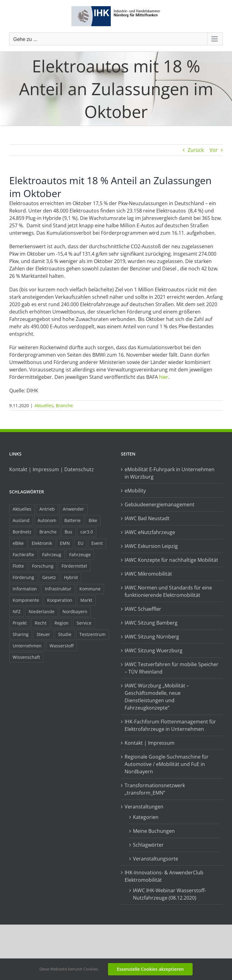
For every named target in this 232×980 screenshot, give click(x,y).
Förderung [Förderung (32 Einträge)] (23, 577)
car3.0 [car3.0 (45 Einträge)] (87, 532)
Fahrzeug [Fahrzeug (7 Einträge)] (52, 555)
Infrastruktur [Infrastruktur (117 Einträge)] (58, 589)
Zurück (196, 150)
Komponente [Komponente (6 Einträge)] (26, 600)
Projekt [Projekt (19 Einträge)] (20, 623)
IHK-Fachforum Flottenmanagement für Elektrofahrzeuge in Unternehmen (170, 725)
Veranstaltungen (144, 807)
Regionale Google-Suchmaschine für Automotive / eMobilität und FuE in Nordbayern (167, 764)
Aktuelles (44, 405)
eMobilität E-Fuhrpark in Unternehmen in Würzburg (170, 473)
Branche (64, 405)
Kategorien (146, 817)
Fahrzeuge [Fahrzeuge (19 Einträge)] (80, 555)
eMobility (135, 491)
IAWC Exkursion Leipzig (151, 546)
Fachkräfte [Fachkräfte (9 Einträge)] (23, 555)
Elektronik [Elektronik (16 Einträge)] (42, 543)
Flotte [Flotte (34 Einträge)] (18, 566)
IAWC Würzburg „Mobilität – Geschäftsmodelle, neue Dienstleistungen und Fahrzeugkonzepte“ (157, 697)
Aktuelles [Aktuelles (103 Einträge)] (22, 509)
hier (164, 377)
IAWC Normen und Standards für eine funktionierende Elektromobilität (168, 591)
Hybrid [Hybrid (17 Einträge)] (71, 577)
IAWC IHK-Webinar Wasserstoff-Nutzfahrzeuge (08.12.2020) (170, 894)
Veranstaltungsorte (156, 859)
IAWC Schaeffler (143, 609)
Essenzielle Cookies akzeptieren (150, 969)
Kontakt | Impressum (150, 743)
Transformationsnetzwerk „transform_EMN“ (155, 789)
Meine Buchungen (154, 831)
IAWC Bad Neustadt (147, 518)
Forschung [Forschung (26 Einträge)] (43, 566)
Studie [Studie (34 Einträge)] (65, 634)
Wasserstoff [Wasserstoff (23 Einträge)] (62, 646)
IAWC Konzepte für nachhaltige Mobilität (171, 560)
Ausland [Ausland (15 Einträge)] (21, 520)
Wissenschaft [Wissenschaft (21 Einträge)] (26, 657)
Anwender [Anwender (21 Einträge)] (73, 509)
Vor (214, 150)
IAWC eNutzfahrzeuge (150, 532)
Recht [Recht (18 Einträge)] (41, 623)
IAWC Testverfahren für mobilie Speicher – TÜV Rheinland (172, 668)
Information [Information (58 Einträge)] (25, 589)
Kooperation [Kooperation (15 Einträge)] (60, 600)
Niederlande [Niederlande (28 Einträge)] (42, 611)
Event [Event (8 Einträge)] (97, 543)
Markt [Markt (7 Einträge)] (86, 600)
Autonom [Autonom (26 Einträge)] (47, 520)
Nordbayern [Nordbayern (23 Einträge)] (75, 611)
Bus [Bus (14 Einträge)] (68, 532)
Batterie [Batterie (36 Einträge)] (72, 520)
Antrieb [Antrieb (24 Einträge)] (47, 509)
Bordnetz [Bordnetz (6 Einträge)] (22, 532)
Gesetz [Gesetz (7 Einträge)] (49, 577)
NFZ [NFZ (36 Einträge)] (17, 611)
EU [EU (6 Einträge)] (81, 543)
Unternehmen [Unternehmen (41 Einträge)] (27, 646)
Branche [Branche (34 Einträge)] (48, 532)
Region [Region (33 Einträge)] (62, 623)
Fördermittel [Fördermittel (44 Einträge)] (74, 566)
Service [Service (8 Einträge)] (84, 623)
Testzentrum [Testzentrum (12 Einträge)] (92, 634)
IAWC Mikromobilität (148, 574)
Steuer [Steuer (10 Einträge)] (43, 634)
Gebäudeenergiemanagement (160, 504)
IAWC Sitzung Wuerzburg (154, 650)
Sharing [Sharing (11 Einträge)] (21, 634)
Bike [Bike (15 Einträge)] (93, 520)
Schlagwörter (148, 845)
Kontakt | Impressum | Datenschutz (52, 469)
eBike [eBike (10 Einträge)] (18, 543)
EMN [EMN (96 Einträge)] (65, 543)
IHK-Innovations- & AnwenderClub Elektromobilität (164, 876)
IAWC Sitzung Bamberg (151, 623)
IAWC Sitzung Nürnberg (152, 637)
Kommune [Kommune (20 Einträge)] (90, 589)
